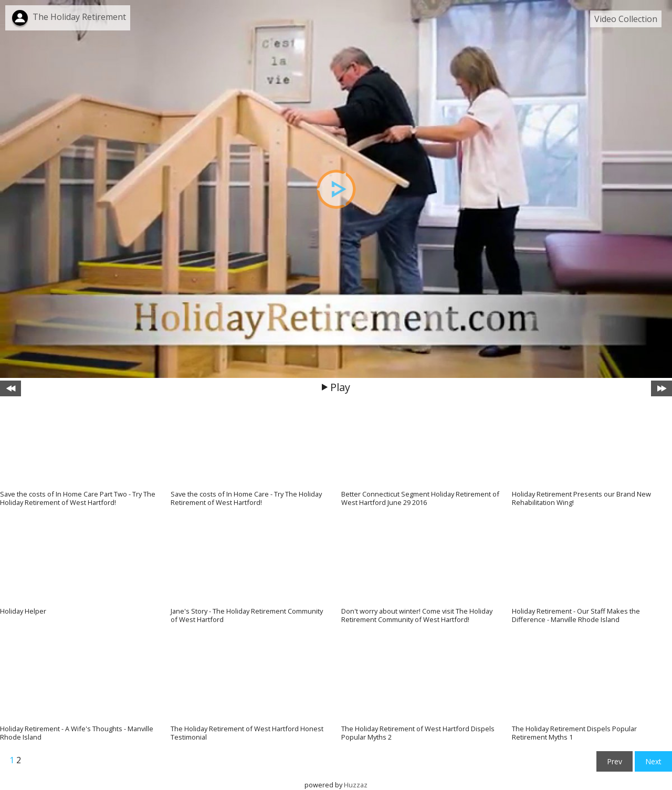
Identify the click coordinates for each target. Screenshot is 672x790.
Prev (615, 761)
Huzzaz (356, 785)
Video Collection (626, 19)
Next (653, 761)
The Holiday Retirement (79, 17)
